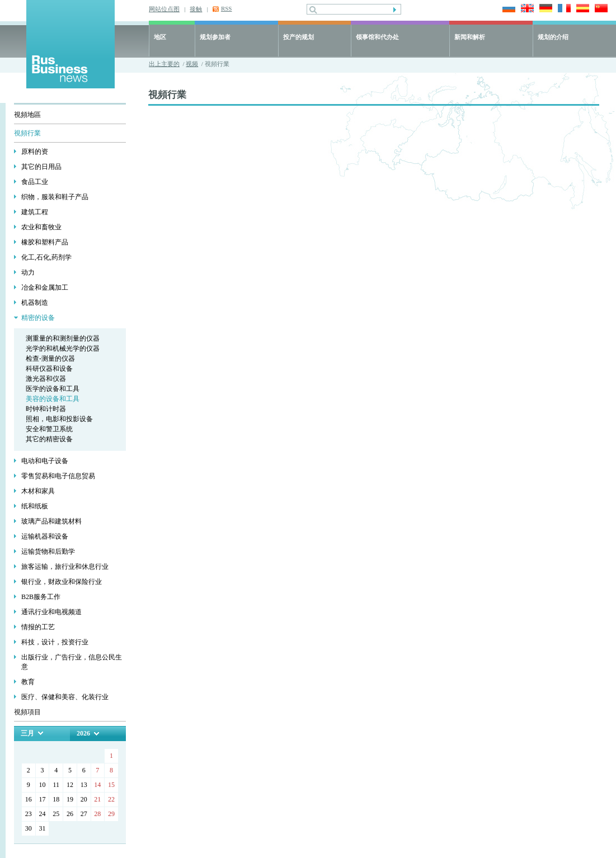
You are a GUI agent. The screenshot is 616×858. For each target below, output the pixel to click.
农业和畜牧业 (41, 227)
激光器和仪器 (46, 379)
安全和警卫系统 (49, 429)
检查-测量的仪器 (50, 359)
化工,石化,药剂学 (46, 257)
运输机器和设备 (45, 536)
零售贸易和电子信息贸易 (58, 476)
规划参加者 (215, 37)
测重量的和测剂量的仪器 (63, 338)
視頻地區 (27, 115)
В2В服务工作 (41, 597)
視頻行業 (27, 133)
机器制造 (35, 303)
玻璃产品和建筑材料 (51, 521)
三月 (27, 733)
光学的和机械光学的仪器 (63, 348)
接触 (196, 9)
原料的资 (35, 152)
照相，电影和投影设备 (59, 419)
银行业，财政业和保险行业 (62, 582)
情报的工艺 (38, 627)
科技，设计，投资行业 (55, 642)
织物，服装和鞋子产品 (55, 197)
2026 (83, 733)
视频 (192, 64)
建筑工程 (35, 212)
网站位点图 (164, 9)
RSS (227, 8)
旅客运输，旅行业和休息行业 (65, 567)
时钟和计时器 (46, 409)
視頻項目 (27, 712)
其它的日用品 (41, 167)
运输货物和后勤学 (48, 551)
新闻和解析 (470, 37)
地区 (160, 37)
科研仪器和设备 (49, 369)
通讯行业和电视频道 (51, 612)
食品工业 (35, 182)
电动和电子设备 (45, 461)
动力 (28, 272)
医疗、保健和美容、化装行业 (65, 697)
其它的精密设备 (49, 439)
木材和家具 (38, 491)
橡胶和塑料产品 (45, 242)
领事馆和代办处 (377, 37)
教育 (28, 682)
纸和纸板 (35, 506)
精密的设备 (38, 318)
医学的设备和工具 (53, 389)
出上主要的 (164, 64)
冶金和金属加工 (45, 287)
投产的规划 (298, 37)
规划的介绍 (553, 37)
